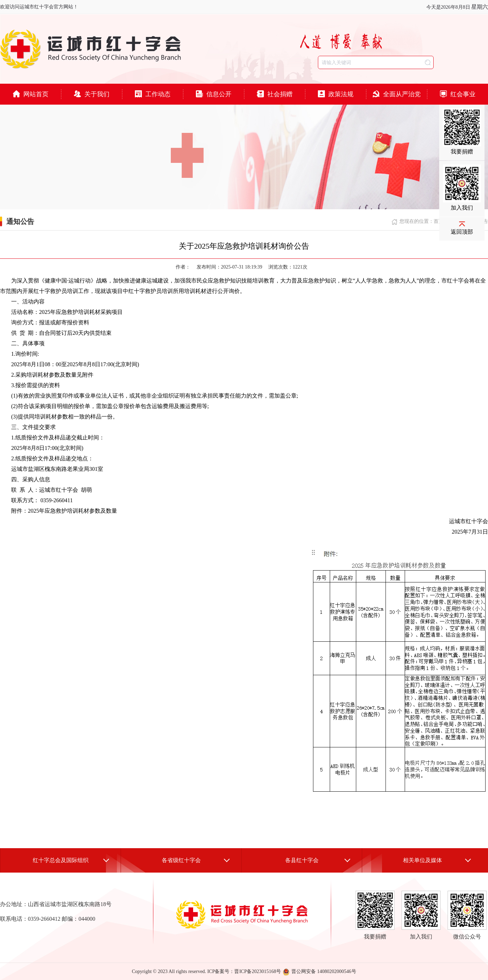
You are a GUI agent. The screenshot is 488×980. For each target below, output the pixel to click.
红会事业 (458, 94)
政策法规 (336, 94)
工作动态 (153, 94)
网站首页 (31, 94)
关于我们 (92, 94)
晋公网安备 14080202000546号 (319, 971)
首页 (439, 221)
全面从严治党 (397, 94)
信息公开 (214, 94)
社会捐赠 (275, 94)
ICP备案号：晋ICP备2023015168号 (244, 971)
